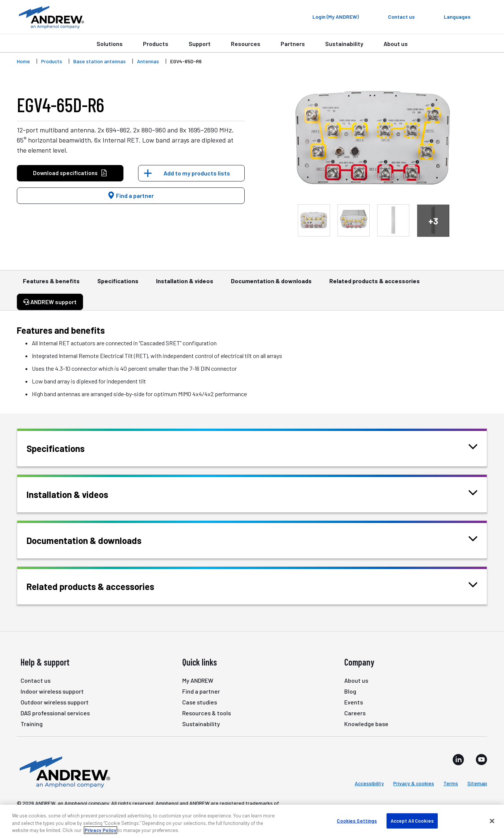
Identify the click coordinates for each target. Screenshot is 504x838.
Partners (293, 44)
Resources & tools (207, 713)
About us (396, 44)
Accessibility (369, 783)
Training (32, 724)
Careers (355, 713)
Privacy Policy (100, 830)
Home (23, 61)
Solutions (110, 44)
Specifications (118, 284)
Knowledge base (366, 724)
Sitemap (477, 783)
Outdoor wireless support (55, 702)
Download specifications (70, 173)
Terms (451, 783)
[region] (252, 821)
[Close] (492, 821)
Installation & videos (185, 284)
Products (156, 44)
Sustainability (344, 44)
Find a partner (131, 195)
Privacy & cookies (414, 783)
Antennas (148, 61)
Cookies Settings (357, 820)
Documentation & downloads (271, 284)
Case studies (200, 702)
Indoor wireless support (52, 691)
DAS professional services (55, 713)
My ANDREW (198, 680)
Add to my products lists (197, 173)
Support (200, 44)
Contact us (36, 680)
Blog (350, 691)
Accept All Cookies (412, 820)
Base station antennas (100, 61)
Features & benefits (51, 284)
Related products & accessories (375, 284)
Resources (246, 44)
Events (354, 702)
